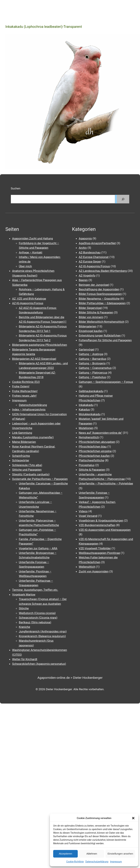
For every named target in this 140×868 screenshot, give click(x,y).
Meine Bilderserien (24, 442)
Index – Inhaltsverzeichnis (29, 409)
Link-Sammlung (22, 433)
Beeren (83, 280)
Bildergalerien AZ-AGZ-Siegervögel (34, 359)
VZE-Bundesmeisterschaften (97, 525)
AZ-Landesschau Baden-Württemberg (103, 271)
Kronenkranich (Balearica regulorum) (42, 636)
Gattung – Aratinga (91, 354)
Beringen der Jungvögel (94, 285)
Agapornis (85, 238)
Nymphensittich (89, 437)
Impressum (116, 862)
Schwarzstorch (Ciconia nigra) (38, 618)
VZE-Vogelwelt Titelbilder (95, 548)
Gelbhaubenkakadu (91, 391)
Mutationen (86, 428)
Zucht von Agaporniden (94, 571)
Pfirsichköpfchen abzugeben (97, 442)
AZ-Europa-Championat (94, 257)
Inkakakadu (86, 405)
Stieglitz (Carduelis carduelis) (31, 474)
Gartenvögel (86, 349)
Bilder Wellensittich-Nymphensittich (101, 322)
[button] (133, 818)
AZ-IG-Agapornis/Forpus (28, 303)
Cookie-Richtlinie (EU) (26, 382)
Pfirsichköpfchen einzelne (95, 451)
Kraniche (24, 627)
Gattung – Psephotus (92, 377)
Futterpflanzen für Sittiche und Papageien (105, 340)
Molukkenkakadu (90, 414)
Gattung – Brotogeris (92, 363)
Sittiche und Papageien (27, 470)
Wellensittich (87, 567)
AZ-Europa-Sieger (90, 262)
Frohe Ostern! (21, 386)
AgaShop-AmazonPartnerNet (97, 243)
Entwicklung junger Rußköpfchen (100, 336)
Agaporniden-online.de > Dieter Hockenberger (70, 678)
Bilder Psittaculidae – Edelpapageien (102, 303)
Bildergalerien (87, 326)
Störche (24, 608)
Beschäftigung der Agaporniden (99, 289)
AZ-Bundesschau (90, 252)
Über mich (25, 266)
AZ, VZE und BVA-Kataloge (29, 299)
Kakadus (84, 409)
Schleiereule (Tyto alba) (27, 465)
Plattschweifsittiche (91, 460)
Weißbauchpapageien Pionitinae (99, 553)
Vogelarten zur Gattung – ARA (38, 548)
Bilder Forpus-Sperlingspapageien (100, 294)
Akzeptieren (65, 854)
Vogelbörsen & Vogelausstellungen (101, 521)
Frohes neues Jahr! (24, 396)
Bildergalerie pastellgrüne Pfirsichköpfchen (40, 345)
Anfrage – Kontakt (31, 252)
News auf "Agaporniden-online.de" (100, 433)
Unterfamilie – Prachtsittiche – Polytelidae (106, 483)
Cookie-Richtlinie (75, 862)
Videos (83, 511)
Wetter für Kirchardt (25, 659)
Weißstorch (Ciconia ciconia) (37, 613)
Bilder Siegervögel (90, 308)
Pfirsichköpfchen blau (93, 447)
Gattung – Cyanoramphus (95, 368)
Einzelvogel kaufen (91, 331)
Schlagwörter (21, 460)
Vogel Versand (88, 516)
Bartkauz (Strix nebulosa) (35, 622)
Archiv (83, 248)
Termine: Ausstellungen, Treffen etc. (35, 590)
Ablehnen (92, 854)
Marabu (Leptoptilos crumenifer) (33, 437)
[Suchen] (123, 199)
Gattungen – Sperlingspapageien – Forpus (106, 382)
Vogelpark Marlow (24, 595)
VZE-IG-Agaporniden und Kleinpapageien (105, 530)
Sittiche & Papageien (92, 470)
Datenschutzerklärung (97, 862)
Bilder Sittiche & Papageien (96, 312)
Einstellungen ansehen (120, 854)
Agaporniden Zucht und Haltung (32, 238)
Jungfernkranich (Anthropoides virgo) (43, 631)
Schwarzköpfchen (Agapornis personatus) (39, 664)
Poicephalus (87, 465)
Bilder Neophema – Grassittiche (99, 299)
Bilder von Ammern (91, 317)
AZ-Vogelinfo (87, 276)
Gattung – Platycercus (93, 373)
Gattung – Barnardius (92, 359)
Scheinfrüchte (21, 456)
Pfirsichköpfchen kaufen (94, 456)
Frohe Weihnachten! (25, 391)
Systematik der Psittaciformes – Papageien (40, 479)
